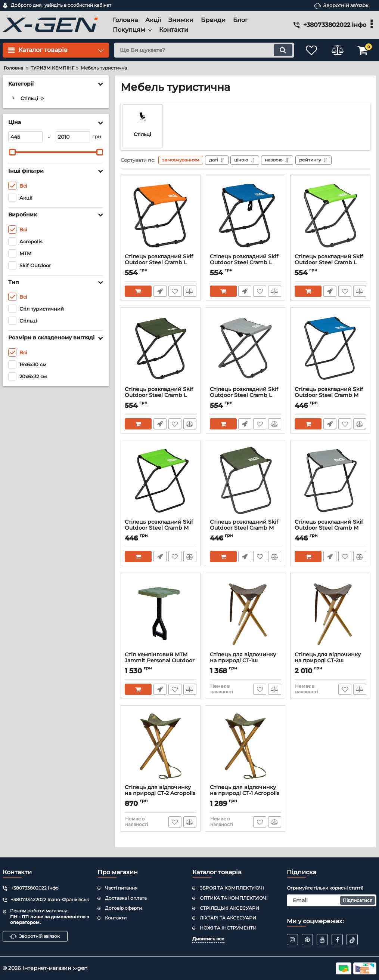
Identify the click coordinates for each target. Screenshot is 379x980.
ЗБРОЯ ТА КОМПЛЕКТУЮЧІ (232, 888)
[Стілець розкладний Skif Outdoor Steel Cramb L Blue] (246, 216)
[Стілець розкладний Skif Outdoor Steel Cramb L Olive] (161, 349)
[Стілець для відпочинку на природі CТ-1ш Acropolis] (246, 614)
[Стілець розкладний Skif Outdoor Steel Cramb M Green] (161, 481)
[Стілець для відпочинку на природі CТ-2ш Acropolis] (330, 614)
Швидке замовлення (160, 291)
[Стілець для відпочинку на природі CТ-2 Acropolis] (161, 747)
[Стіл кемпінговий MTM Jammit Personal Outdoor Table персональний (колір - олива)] (161, 614)
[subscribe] (332, 900)
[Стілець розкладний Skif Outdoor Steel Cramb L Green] (330, 216)
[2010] (73, 137)
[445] (25, 137)
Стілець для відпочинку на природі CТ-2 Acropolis (161, 794)
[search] (204, 50)
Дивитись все (208, 939)
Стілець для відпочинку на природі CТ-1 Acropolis (246, 794)
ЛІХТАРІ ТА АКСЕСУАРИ (228, 918)
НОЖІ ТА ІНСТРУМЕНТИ (228, 928)
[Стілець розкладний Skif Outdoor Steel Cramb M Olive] (246, 481)
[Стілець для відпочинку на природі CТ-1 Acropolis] (246, 747)
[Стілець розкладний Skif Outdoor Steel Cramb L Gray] (246, 349)
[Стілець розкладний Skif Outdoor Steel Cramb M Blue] (330, 349)
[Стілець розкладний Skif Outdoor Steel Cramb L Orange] (161, 216)
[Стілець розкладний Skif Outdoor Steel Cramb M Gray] (330, 481)
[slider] (12, 152)
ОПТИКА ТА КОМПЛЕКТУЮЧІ (234, 898)
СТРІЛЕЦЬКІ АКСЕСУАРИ (229, 908)
